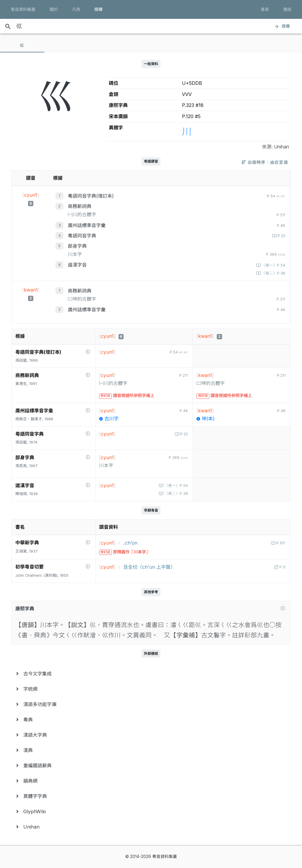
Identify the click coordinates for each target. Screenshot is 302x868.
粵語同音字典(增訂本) (91, 196)
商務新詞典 (80, 206)
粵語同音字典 (82, 236)
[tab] (22, 45)
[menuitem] (151, 674)
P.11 (282, 567)
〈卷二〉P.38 (273, 273)
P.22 (281, 236)
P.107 (280, 543)
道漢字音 (77, 265)
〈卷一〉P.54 (273, 265)
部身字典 (77, 246)
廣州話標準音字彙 (87, 225)
